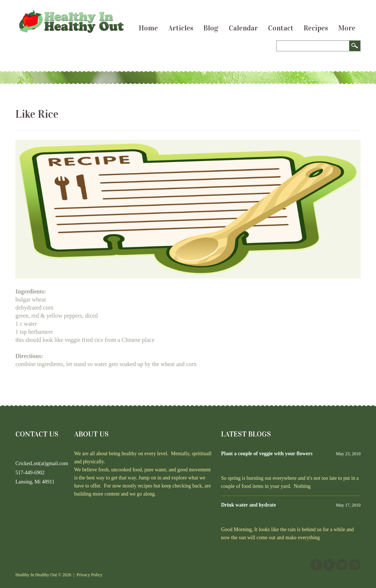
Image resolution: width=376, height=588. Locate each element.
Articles (181, 28)
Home (148, 28)
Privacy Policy (90, 575)
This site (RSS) (355, 565)
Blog (211, 28)
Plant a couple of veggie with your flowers (267, 454)
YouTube (329, 565)
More (347, 28)
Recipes (316, 28)
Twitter (342, 565)
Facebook (316, 565)
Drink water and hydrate (248, 505)
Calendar (243, 28)
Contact (281, 28)
